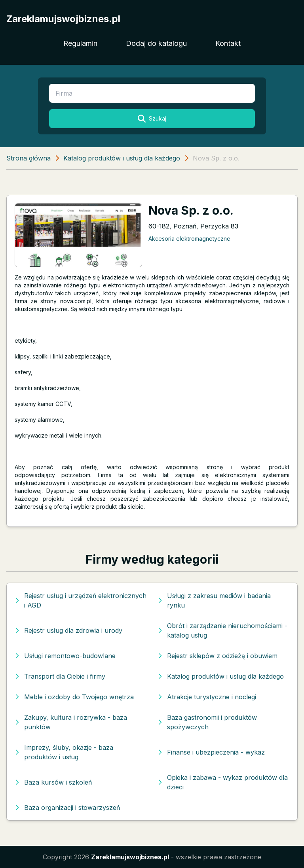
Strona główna (28, 158)
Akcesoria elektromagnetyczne (189, 239)
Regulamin (80, 43)
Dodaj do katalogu (156, 43)
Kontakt (228, 43)
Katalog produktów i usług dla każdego (122, 158)
